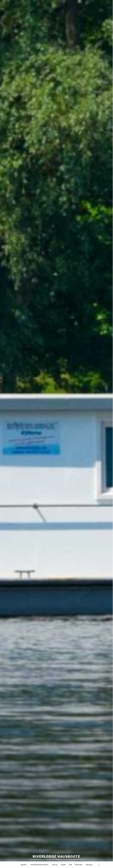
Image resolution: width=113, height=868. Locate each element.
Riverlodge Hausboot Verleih (40, 865)
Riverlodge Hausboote (56, 853)
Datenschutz (79, 865)
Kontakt (63, 865)
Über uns (55, 865)
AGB (70, 865)
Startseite (24, 865)
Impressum (89, 865)
